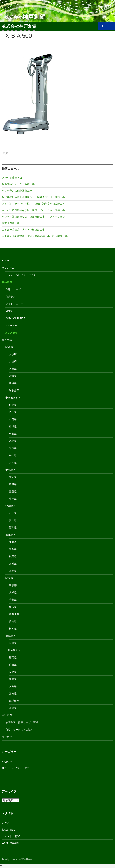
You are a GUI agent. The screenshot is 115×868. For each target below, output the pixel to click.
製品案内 (7, 282)
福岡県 (13, 657)
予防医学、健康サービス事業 (22, 722)
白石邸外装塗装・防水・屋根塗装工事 (23, 230)
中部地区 (10, 470)
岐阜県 (13, 484)
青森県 (13, 549)
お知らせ (7, 762)
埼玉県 (13, 607)
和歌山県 (14, 390)
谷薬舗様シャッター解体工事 (18, 184)
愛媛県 (13, 448)
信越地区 (10, 636)
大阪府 (13, 354)
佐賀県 (13, 665)
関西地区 (10, 347)
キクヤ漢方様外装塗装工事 (17, 191)
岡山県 (13, 412)
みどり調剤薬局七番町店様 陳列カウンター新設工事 (33, 197)
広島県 (13, 405)
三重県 (13, 491)
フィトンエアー (14, 304)
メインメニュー (110, 26)
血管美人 (10, 297)
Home (6, 261)
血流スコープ (13, 289)
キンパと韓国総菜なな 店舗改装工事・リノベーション (33, 217)
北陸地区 (10, 506)
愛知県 (13, 477)
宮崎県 (13, 694)
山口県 (13, 419)
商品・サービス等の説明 (19, 730)
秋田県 (13, 556)
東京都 (13, 585)
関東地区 (10, 578)
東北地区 (10, 535)
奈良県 (13, 383)
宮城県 (13, 564)
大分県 (13, 686)
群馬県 (13, 621)
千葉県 (13, 600)
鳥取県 (13, 434)
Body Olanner (15, 318)
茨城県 (13, 592)
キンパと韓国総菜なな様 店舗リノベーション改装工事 (33, 210)
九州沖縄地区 (13, 650)
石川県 (13, 513)
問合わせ (7, 737)
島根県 (13, 427)
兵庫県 (13, 369)
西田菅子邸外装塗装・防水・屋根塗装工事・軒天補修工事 (35, 236)
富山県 (13, 520)
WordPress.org (10, 843)
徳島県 (13, 441)
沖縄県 (13, 708)
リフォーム (8, 268)
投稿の (9, 830)
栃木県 (13, 629)
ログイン (7, 823)
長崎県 (13, 672)
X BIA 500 (11, 333)
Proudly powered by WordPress (17, 859)
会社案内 (7, 715)
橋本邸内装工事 (11, 223)
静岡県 (13, 499)
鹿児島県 (14, 701)
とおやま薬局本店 (12, 178)
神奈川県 (14, 614)
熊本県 (13, 679)
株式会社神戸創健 (19, 26)
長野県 (13, 643)
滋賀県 (13, 376)
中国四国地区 (13, 398)
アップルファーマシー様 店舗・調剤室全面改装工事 (33, 204)
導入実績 (7, 340)
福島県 (13, 571)
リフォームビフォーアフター (22, 275)
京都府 (13, 362)
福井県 (13, 528)
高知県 (13, 463)
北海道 (13, 542)
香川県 (13, 455)
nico (9, 311)
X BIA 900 (11, 325)
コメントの (11, 836)
